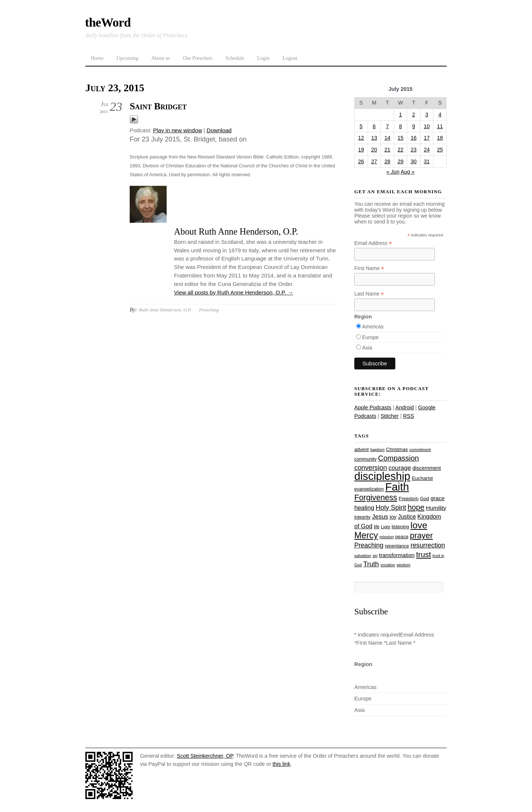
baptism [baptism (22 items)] (377, 450)
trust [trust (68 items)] (423, 554)
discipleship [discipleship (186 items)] (382, 476)
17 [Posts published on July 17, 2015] (427, 138)
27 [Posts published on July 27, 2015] (374, 161)
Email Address (373, 243)
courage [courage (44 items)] (400, 468)
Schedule (235, 58)
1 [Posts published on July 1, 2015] (400, 115)
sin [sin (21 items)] (375, 556)
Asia (367, 348)
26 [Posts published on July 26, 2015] (361, 161)
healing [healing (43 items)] (364, 508)
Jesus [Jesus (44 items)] (380, 517)
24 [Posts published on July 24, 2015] (427, 150)
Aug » (407, 172)
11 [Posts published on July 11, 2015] (440, 126)
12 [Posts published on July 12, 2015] (361, 138)
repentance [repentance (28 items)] (397, 546)
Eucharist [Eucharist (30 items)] (422, 478)
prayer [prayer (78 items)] (421, 535)
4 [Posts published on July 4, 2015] (440, 115)
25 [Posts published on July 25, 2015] (440, 150)
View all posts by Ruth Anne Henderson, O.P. (234, 292)
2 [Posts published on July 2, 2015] (414, 115)
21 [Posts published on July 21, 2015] (387, 150)
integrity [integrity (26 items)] (362, 517)
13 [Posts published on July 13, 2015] (374, 138)
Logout (290, 58)
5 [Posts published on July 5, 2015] (361, 126)
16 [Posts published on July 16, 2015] (414, 138)
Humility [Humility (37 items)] (436, 508)
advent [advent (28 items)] (362, 449)
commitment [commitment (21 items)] (420, 450)
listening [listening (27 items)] (400, 527)
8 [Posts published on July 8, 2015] (400, 126)
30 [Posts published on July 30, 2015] (414, 161)
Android (405, 407)
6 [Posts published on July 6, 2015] (374, 126)
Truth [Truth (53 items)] (371, 564)
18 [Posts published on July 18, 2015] (440, 138)
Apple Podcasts (373, 407)
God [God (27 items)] (424, 499)
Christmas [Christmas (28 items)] (397, 449)
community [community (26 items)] (365, 459)
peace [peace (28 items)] (402, 537)
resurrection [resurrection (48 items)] (428, 545)
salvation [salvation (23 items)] (363, 556)
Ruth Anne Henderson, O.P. (165, 310)
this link (282, 764)
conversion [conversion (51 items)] (371, 468)
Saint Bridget (158, 106)
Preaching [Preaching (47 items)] (369, 545)
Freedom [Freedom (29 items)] (409, 499)
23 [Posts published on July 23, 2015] (414, 150)
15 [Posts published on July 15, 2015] (400, 138)
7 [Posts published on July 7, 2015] (387, 126)
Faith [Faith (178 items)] (397, 487)
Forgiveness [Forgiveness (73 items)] (376, 498)
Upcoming (127, 58)
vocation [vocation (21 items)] (388, 565)
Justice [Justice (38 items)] (407, 517)
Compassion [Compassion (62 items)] (398, 458)
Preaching (209, 310)
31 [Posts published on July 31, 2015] (427, 161)
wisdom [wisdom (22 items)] (403, 565)
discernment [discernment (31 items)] (427, 468)
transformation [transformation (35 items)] (397, 555)
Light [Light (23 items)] (386, 527)
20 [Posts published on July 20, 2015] (374, 150)
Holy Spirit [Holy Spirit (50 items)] (391, 508)
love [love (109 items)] (419, 525)
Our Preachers (198, 58)
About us (161, 58)
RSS (409, 416)
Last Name (369, 294)
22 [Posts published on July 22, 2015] (400, 150)
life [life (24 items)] (377, 527)
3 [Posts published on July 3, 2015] (427, 115)
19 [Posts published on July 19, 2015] (361, 150)
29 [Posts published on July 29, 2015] (400, 161)
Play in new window (178, 130)
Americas (373, 327)
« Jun (393, 172)
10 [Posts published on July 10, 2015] (427, 126)
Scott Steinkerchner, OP (205, 756)
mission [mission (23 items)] (387, 537)
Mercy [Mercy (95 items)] (366, 535)
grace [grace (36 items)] (437, 498)
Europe (370, 337)
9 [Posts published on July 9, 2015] (414, 126)
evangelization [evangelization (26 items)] (369, 489)
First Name (369, 268)
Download (219, 130)
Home (97, 58)
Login (263, 58)
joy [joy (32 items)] (393, 517)
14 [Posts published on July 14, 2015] (387, 138)
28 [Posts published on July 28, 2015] (387, 161)
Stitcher (390, 416)
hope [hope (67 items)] (416, 507)
